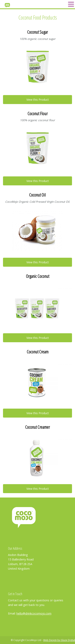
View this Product (38, 100)
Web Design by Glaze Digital (59, 640)
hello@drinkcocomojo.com (34, 613)
